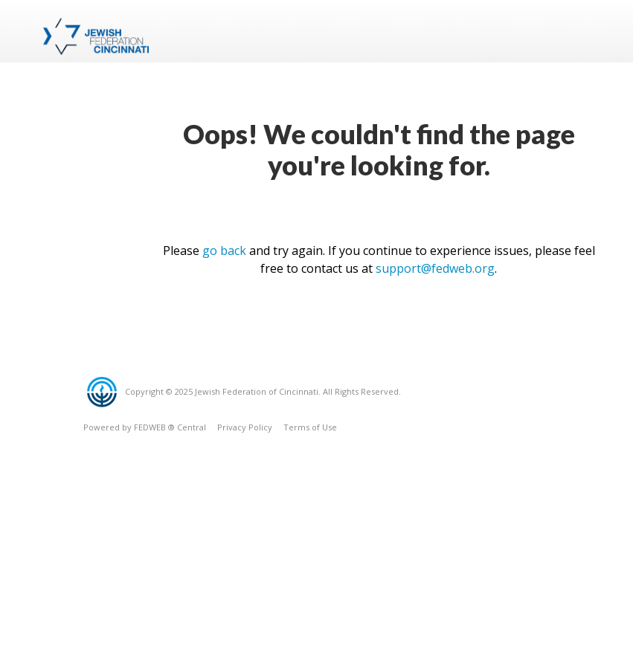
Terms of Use (310, 427)
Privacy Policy (245, 427)
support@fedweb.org (435, 268)
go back (224, 251)
